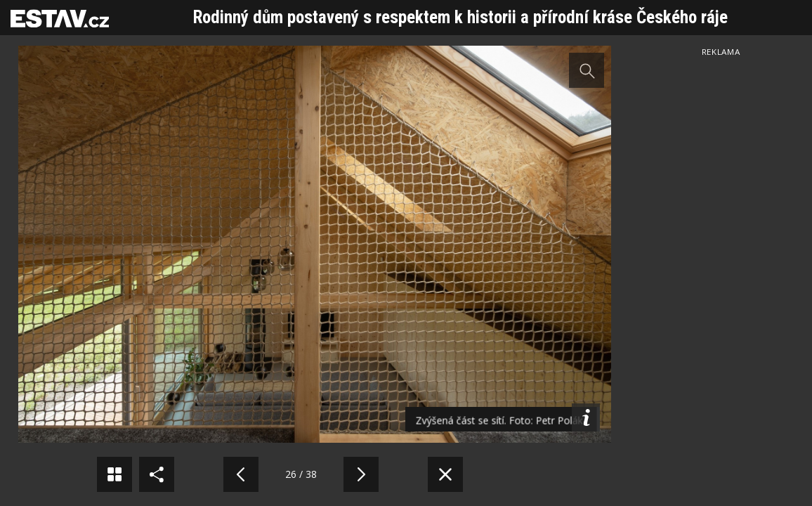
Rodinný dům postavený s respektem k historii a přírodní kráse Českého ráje (460, 17)
